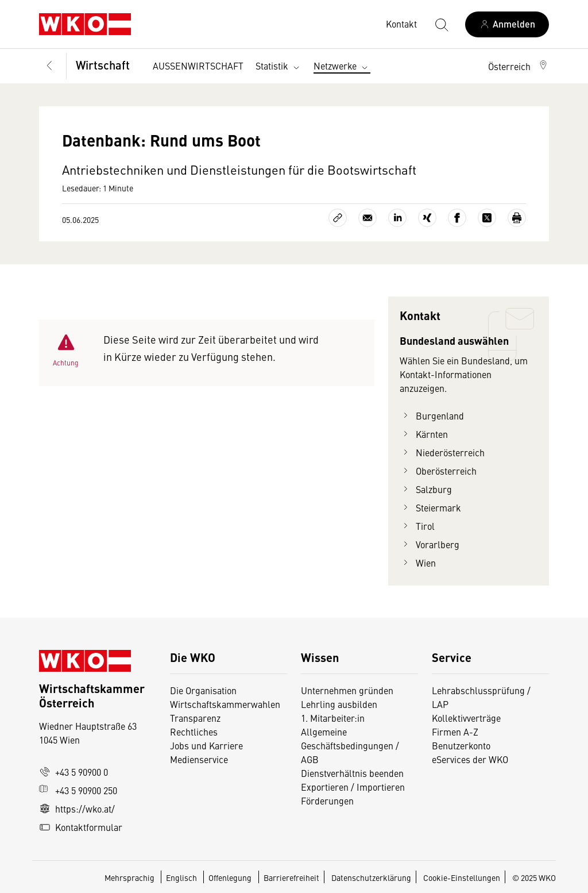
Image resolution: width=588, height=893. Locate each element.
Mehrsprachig (130, 877)
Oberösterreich (438, 471)
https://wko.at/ (77, 809)
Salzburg (426, 489)
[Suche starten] (441, 24)
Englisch (182, 877)
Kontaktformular (81, 827)
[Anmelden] (507, 24)
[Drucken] (517, 218)
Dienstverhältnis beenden (352, 773)
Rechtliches (194, 732)
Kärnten (424, 434)
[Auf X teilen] (487, 218)
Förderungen (327, 800)
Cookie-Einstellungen (462, 877)
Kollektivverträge (466, 718)
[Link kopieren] (338, 218)
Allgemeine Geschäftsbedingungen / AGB (350, 745)
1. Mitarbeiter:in (333, 718)
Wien (418, 563)
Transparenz (195, 718)
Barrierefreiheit (291, 877)
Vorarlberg (430, 544)
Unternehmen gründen (347, 690)
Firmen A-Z (455, 732)
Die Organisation (203, 690)
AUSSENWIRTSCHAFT (198, 66)
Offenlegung (230, 877)
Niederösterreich (442, 452)
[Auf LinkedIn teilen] (397, 218)
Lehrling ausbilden (339, 704)
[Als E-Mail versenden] (367, 218)
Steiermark (430, 507)
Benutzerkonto (461, 745)
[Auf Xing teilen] (427, 218)
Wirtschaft (103, 65)
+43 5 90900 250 (78, 790)
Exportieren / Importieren (353, 787)
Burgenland (432, 415)
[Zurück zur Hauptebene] (50, 66)
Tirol (417, 526)
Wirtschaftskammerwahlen (225, 704)
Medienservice (199, 759)
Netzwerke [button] (342, 66)
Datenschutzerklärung (371, 877)
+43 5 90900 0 (73, 772)
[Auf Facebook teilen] (457, 218)
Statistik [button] (279, 66)
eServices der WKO (470, 759)
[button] (519, 66)
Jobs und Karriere (206, 745)
